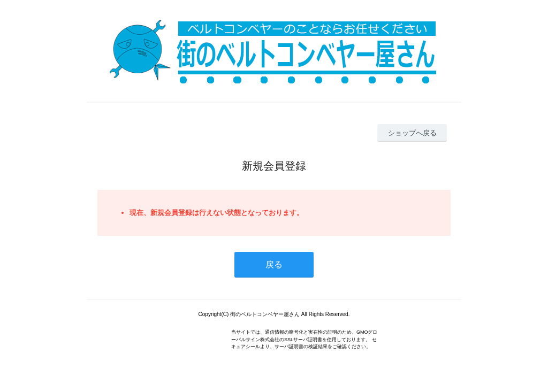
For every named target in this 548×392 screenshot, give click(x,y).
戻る (274, 264)
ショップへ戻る (412, 133)
